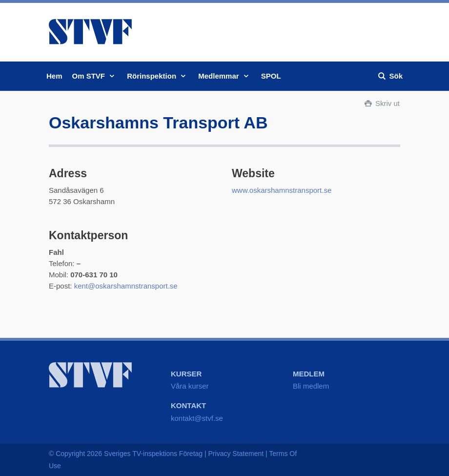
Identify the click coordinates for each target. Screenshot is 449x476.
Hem (54, 76)
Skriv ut (381, 103)
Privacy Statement (236, 454)
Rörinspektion (158, 76)
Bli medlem (311, 386)
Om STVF (95, 76)
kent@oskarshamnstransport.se (126, 286)
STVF (90, 32)
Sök (390, 76)
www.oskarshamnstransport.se (282, 190)
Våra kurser (190, 386)
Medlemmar (225, 76)
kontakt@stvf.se (197, 418)
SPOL (271, 76)
